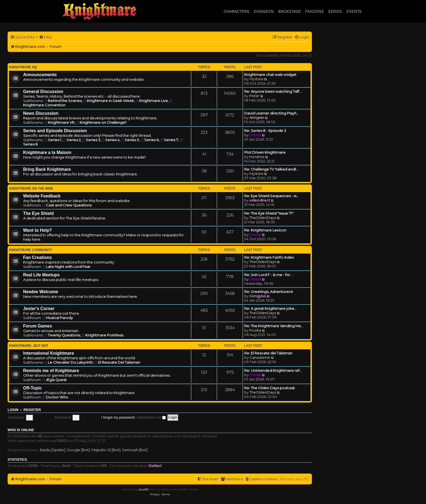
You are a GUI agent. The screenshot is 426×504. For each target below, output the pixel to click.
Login (13, 410)
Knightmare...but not (29, 346)
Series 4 (111, 140)
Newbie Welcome (41, 292)
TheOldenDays (263, 218)
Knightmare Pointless (103, 335)
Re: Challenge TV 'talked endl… (271, 169)
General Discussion (43, 92)
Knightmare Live (152, 101)
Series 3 (91, 140)
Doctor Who (55, 397)
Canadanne (260, 357)
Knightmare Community (31, 250)
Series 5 (130, 140)
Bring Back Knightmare (47, 169)
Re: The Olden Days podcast (270, 388)
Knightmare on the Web (31, 188)
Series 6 (150, 140)
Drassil (255, 135)
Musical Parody (58, 318)
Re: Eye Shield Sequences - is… (272, 196)
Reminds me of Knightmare (51, 371)
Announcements (40, 75)
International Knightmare (48, 353)
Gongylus (258, 296)
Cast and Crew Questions (67, 205)
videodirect (260, 200)
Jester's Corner (39, 309)
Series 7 (169, 140)
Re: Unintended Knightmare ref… (273, 370)
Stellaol (155, 466)
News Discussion (41, 113)
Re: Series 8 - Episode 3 (265, 131)
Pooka (255, 330)
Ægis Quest (54, 380)
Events (354, 11)
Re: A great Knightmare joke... (270, 308)
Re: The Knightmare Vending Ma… (274, 326)
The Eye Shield (38, 213)
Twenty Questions (62, 335)
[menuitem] (46, 37)
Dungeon (264, 11)
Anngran (257, 118)
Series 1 (53, 140)
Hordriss (257, 157)
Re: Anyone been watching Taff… (273, 91)
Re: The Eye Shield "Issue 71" (269, 213)
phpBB (143, 489)
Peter (254, 96)
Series (335, 11)
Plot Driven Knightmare (265, 152)
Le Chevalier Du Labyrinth (69, 362)
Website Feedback (42, 196)
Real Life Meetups (41, 275)
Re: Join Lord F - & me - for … (269, 275)
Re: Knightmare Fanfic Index (269, 257)
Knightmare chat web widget (270, 75)
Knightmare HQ (23, 67)
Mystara (256, 79)
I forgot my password (118, 417)
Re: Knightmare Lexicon (265, 230)
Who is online (21, 430)
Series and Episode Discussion (55, 131)
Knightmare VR (59, 122)
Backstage (289, 11)
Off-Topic (32, 388)
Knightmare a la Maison (47, 152)
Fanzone (314, 11)
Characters (237, 11)
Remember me (152, 417)
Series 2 (72, 140)
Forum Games (37, 326)
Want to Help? (37, 230)
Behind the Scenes (63, 101)
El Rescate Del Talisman (117, 362)
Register (32, 410)
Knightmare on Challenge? (101, 122)
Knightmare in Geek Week (109, 101)
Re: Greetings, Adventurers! (269, 292)
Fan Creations (37, 257)
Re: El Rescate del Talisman (268, 353)
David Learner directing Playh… (272, 113)
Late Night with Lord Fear (66, 267)
